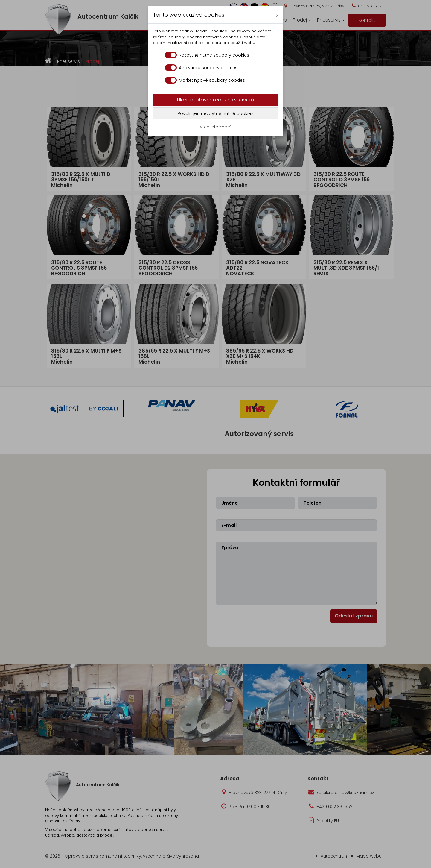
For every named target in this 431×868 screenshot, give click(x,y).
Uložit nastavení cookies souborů (215, 100)
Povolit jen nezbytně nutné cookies (216, 113)
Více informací (216, 127)
